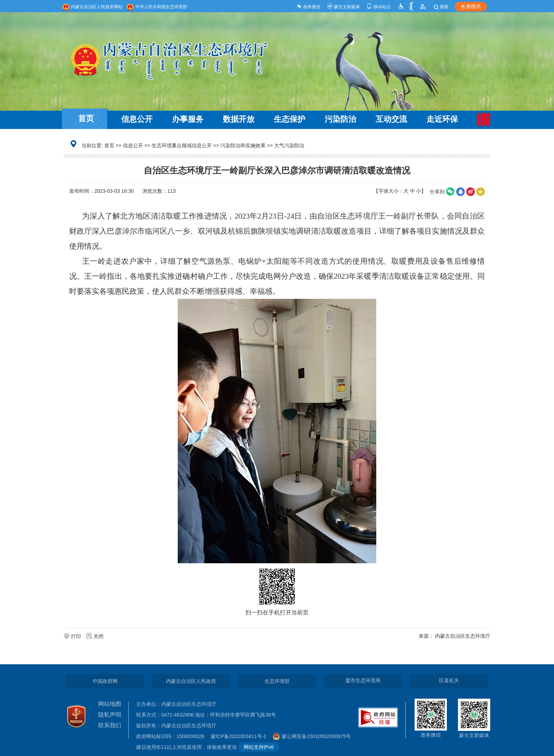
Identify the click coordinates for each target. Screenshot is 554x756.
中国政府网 (105, 681)
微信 (450, 192)
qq (460, 192)
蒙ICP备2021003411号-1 (240, 736)
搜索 (440, 7)
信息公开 (137, 119)
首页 (86, 118)
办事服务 (188, 119)
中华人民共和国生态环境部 (156, 7)
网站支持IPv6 (259, 747)
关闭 (96, 636)
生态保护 (290, 119)
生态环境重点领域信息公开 (182, 145)
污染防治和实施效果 (243, 145)
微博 (471, 192)
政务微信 (308, 7)
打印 (73, 636)
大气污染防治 (289, 145)
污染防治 (340, 119)
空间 (481, 192)
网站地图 (110, 704)
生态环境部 (277, 681)
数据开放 (239, 119)
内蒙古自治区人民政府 (191, 681)
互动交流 (391, 119)
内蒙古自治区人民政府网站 (92, 7)
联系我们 (110, 725)
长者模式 (471, 6)
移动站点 (378, 7)
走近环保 (442, 119)
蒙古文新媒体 (343, 7)
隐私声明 (110, 715)
